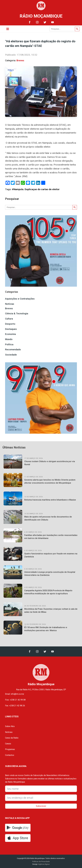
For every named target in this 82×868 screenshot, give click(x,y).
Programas (10, 749)
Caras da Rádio (12, 738)
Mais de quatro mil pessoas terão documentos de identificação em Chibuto (48, 518)
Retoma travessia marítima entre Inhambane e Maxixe (50, 500)
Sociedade (11, 355)
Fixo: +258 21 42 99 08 (15, 700)
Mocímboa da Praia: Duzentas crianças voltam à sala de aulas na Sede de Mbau (51, 610)
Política (9, 344)
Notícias (10, 304)
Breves (20, 60)
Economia (10, 334)
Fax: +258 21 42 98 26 (15, 706)
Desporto (10, 324)
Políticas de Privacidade (41, 861)
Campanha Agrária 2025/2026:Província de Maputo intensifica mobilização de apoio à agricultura (48, 592)
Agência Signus (44, 864)
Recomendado (13, 349)
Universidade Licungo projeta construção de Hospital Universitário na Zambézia (50, 574)
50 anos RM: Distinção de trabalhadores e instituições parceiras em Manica (46, 629)
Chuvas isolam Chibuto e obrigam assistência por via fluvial (50, 463)
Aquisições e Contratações (20, 299)
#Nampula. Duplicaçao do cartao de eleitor (36, 189)
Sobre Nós (10, 726)
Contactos (10, 755)
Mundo (9, 339)
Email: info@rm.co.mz (15, 694)
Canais (8, 744)
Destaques (11, 329)
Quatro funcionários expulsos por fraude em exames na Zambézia (51, 555)
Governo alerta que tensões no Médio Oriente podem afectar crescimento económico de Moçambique (50, 481)
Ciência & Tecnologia (17, 313)
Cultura (9, 319)
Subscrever (41, 806)
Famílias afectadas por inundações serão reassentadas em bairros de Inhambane (51, 537)
